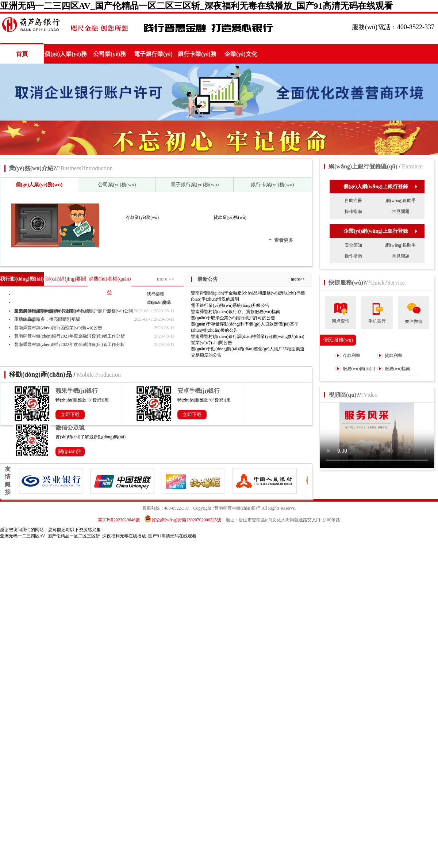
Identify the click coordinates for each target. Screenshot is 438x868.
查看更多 (281, 240)
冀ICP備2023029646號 (119, 520)
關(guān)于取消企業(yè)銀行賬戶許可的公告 (233, 318)
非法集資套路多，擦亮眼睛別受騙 (47, 319)
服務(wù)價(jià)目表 (356, 375)
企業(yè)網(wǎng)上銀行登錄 (380, 231)
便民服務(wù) (338, 340)
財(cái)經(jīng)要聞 (66, 279)
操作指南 (353, 212)
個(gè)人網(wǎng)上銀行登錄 (380, 186)
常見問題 (401, 212)
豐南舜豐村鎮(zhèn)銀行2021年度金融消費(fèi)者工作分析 (70, 336)
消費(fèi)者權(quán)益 (110, 286)
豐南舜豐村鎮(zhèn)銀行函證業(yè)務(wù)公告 (58, 328)
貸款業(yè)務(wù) (230, 217)
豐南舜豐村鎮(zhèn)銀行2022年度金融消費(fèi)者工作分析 (70, 344)
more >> (166, 279)
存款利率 (348, 355)
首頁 (22, 54)
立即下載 (70, 414)
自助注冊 (353, 201)
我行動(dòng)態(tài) (22, 279)
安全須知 (353, 245)
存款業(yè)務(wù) (142, 217)
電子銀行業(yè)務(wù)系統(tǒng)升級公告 (230, 305)
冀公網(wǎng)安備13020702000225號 (183, 520)
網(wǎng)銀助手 (401, 201)
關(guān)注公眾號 (70, 452)
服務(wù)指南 (394, 369)
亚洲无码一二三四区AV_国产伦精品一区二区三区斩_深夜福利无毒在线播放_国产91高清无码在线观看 (196, 6)
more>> (298, 279)
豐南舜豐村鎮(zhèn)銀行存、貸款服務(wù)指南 (236, 312)
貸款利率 (390, 355)
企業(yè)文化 (241, 54)
